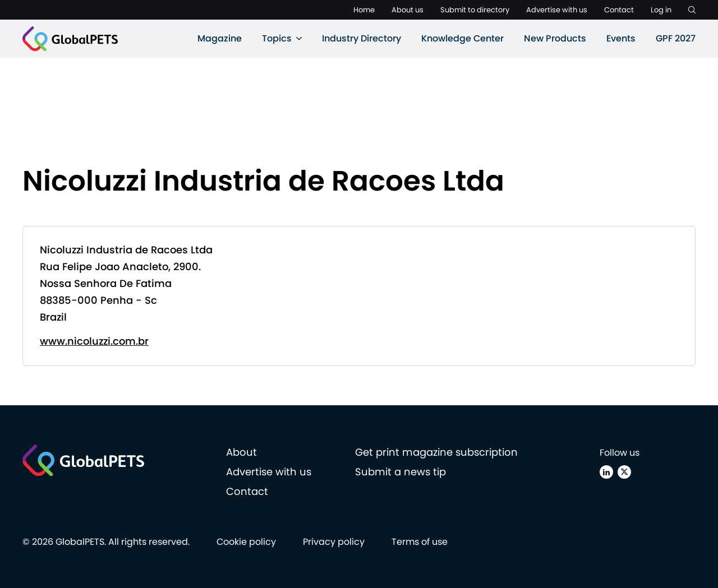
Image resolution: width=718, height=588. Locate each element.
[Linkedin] (606, 472)
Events (621, 38)
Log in (661, 10)
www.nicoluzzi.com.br (94, 341)
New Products (555, 38)
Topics (277, 38)
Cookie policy (246, 542)
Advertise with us (557, 10)
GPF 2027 (676, 38)
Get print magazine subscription (436, 452)
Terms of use (420, 542)
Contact (619, 10)
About (241, 452)
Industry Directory (362, 38)
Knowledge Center (462, 38)
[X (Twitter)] (624, 472)
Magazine (220, 38)
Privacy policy (334, 542)
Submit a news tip (401, 472)
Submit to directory (475, 10)
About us (408, 10)
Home (364, 10)
